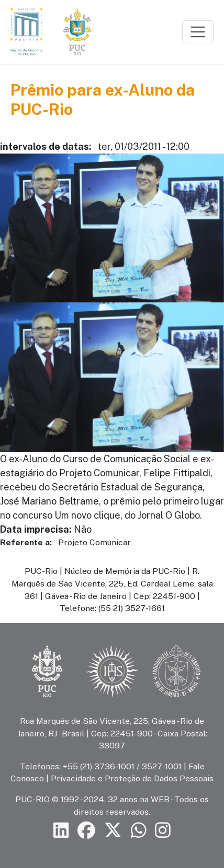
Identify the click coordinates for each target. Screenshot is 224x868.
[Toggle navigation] (198, 32)
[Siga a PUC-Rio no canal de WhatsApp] (139, 831)
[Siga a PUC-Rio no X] (113, 831)
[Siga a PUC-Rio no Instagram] (163, 831)
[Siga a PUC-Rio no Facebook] (86, 831)
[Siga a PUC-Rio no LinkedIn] (61, 831)
